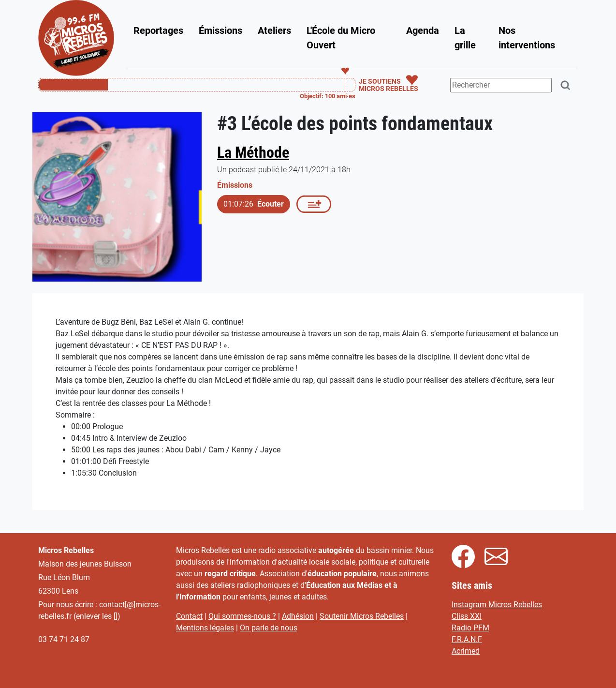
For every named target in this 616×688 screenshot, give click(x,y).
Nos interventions (527, 38)
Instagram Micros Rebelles (497, 605)
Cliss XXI (467, 616)
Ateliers (274, 30)
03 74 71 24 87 (64, 639)
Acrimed (466, 651)
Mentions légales (205, 628)
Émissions (220, 30)
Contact (189, 616)
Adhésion (298, 616)
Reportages (158, 30)
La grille (465, 38)
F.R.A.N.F (467, 639)
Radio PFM (470, 628)
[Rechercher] (566, 85)
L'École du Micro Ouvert (341, 38)
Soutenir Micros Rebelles (362, 616)
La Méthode (253, 152)
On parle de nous (269, 628)
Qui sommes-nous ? (242, 616)
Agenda (423, 30)
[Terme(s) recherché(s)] (501, 85)
